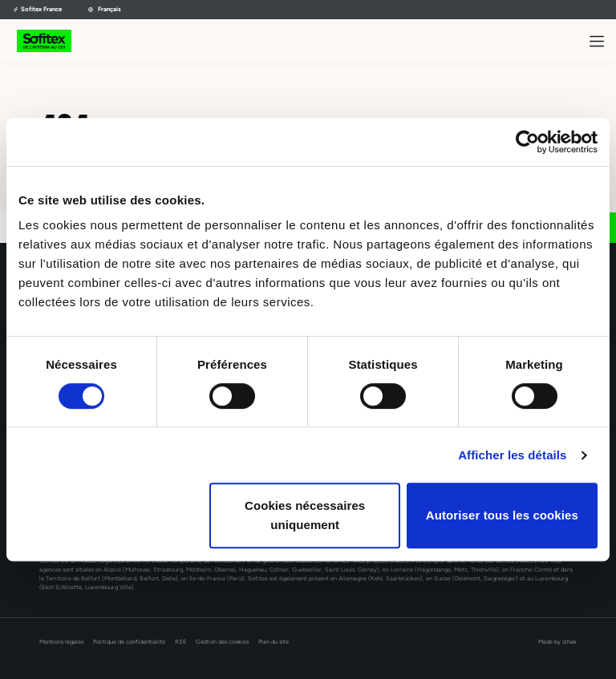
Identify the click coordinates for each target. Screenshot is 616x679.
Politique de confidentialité (129, 642)
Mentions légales (61, 642)
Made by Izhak (557, 642)
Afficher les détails (512, 455)
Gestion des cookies (222, 642)
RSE (180, 642)
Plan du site (274, 642)
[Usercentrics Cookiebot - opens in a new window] (527, 142)
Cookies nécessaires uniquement (305, 515)
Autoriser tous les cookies (502, 515)
